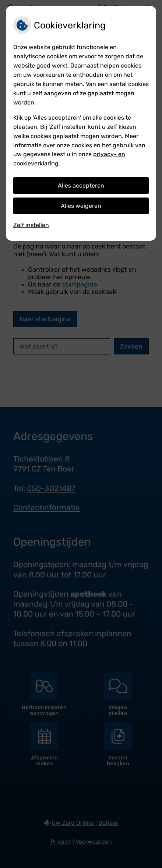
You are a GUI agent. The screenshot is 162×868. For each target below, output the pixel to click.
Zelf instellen (31, 225)
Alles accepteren (81, 186)
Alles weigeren (81, 206)
